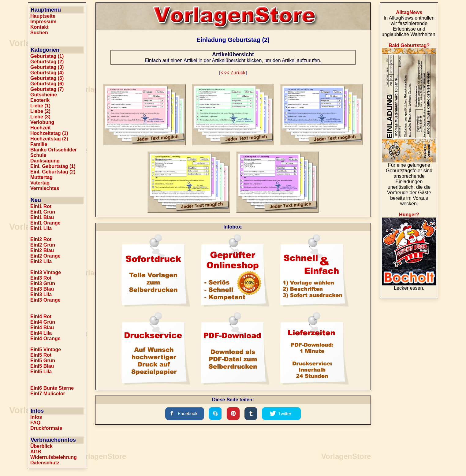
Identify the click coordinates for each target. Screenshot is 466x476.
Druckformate (46, 428)
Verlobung (42, 122)
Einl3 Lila (41, 294)
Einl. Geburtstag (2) (53, 172)
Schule (38, 155)
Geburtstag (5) (47, 78)
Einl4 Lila (41, 333)
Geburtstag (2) (47, 62)
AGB (36, 452)
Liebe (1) (40, 106)
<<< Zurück (233, 73)
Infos (36, 417)
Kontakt (39, 27)
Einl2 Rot (41, 239)
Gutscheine (44, 95)
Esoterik (40, 100)
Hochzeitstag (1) (49, 133)
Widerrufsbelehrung (54, 457)
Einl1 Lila (41, 228)
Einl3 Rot (41, 278)
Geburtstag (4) (47, 73)
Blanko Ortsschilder (54, 150)
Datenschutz (45, 463)
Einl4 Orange (45, 338)
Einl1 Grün (43, 212)
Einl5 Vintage (46, 350)
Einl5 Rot (41, 355)
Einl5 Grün (43, 361)
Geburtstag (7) (47, 89)
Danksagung (45, 161)
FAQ (35, 423)
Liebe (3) (40, 117)
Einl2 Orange (45, 256)
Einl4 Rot (41, 316)
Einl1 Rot (41, 206)
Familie (39, 144)
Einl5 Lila (41, 372)
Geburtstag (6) (47, 84)
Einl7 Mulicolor (48, 394)
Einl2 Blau (42, 250)
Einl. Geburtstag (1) (53, 166)
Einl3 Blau (42, 289)
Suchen (39, 33)
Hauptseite (43, 16)
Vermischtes (45, 188)
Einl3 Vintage (46, 272)
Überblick (41, 446)
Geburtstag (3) (47, 67)
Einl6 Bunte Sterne (52, 388)
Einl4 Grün (43, 322)
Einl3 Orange (45, 300)
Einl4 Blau (42, 327)
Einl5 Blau (42, 366)
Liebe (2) (40, 111)
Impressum (43, 22)
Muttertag (41, 177)
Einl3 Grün (43, 283)
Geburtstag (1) (47, 56)
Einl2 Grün (43, 245)
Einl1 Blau (42, 217)
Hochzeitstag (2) (49, 139)
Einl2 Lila (41, 261)
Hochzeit (41, 128)
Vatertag (40, 183)
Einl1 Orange (45, 223)
